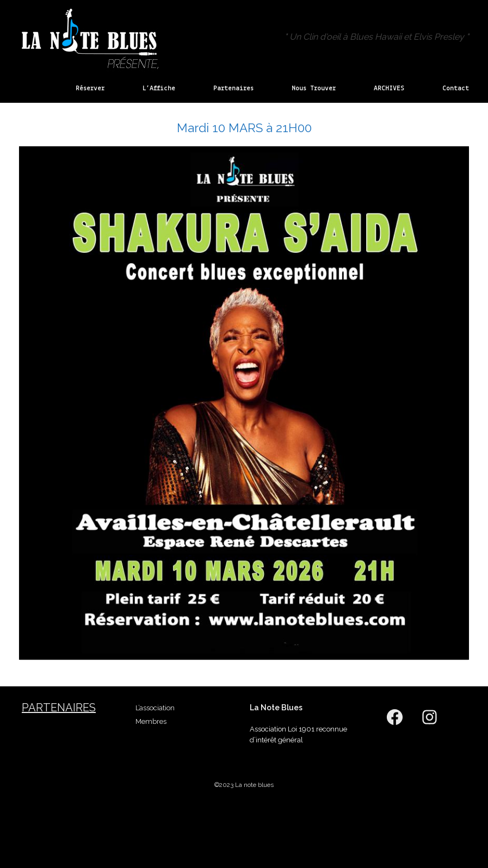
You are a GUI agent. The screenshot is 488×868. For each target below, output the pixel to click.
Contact (456, 88)
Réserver (90, 88)
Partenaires (233, 88)
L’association (155, 708)
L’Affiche (159, 88)
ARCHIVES (389, 88)
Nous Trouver (314, 88)
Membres (151, 721)
